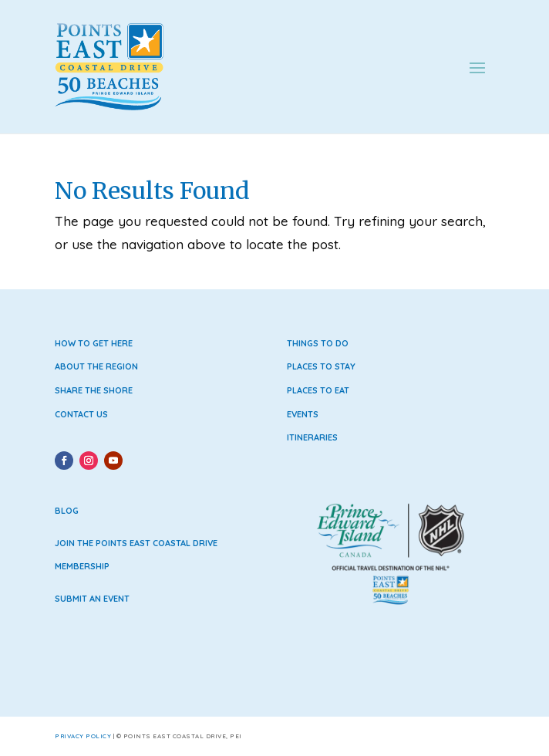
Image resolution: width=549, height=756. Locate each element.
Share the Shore (94, 390)
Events (303, 414)
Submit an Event (92, 599)
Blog (67, 511)
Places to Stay (321, 366)
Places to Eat (318, 390)
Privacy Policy (83, 736)
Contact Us (81, 414)
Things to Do (318, 343)
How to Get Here (94, 343)
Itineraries (312, 437)
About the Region (96, 366)
